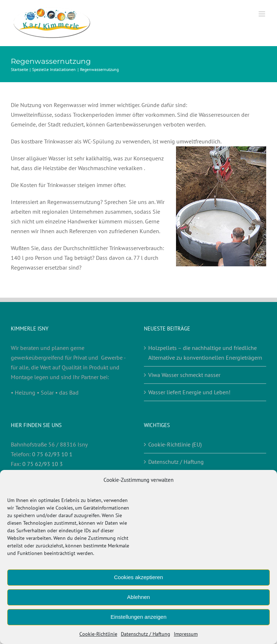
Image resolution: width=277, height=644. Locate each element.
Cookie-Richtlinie (98, 634)
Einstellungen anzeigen (138, 617)
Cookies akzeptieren (138, 577)
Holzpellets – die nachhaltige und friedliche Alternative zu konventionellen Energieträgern (205, 353)
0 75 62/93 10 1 (52, 454)
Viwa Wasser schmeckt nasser (184, 375)
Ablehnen (138, 597)
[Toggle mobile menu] (262, 14)
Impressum (186, 634)
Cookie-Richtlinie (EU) (175, 444)
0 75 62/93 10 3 (43, 464)
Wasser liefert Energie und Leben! (189, 392)
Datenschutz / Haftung (146, 634)
